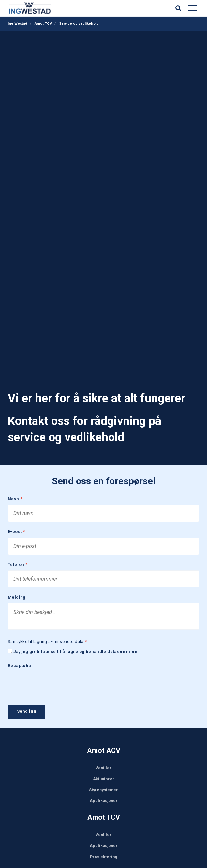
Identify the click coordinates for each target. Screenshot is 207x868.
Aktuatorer (104, 774)
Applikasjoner (104, 795)
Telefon (18, 560)
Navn (15, 494)
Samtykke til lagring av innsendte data (47, 637)
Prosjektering (104, 852)
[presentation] (57, 679)
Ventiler (103, 762)
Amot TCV (104, 812)
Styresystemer (103, 784)
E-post (16, 527)
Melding (17, 592)
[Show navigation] (193, 8)
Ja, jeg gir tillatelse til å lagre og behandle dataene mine (75, 647)
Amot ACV (104, 745)
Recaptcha (20, 661)
